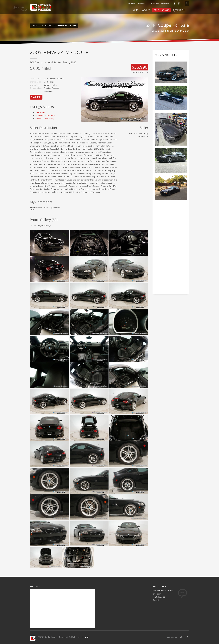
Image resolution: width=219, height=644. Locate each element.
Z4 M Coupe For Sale (66, 26)
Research (179, 10)
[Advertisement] (171, 249)
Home (135, 10)
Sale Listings (161, 10)
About (146, 10)
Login (87, 637)
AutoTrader (40, 112)
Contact (156, 600)
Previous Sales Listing (45, 119)
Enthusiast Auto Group (45, 115)
